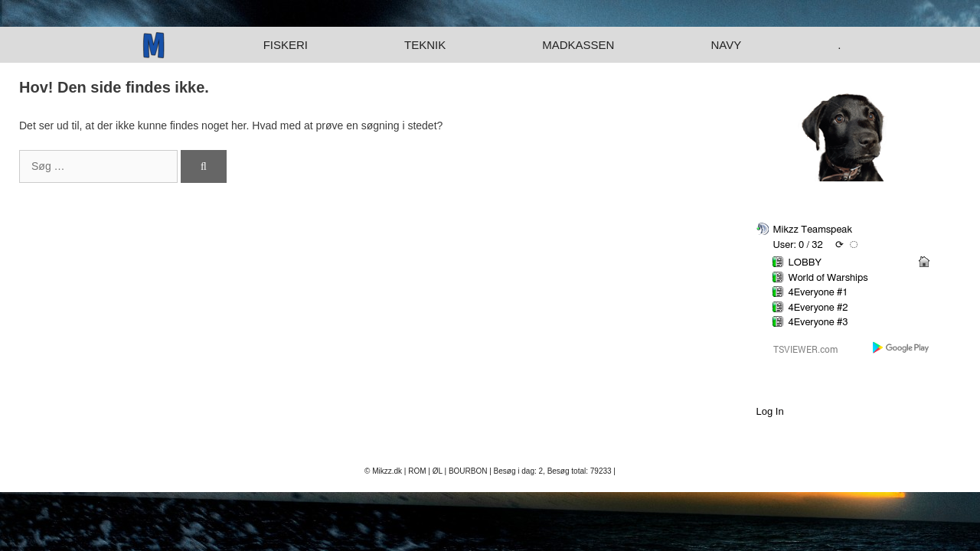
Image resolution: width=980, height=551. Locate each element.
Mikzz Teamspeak (813, 230)
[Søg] (204, 166)
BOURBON (468, 471)
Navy (726, 45)
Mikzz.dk (387, 471)
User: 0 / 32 (798, 245)
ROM (417, 471)
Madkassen (578, 45)
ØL (438, 471)
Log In (770, 411)
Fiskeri (286, 45)
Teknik (425, 45)
